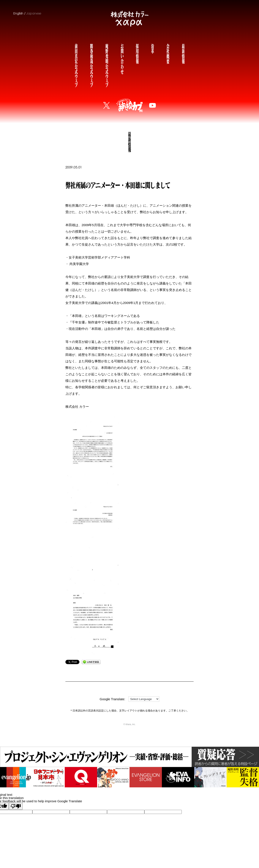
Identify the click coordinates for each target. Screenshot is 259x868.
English (18, 13)
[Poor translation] (16, 806)
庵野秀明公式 (107, 65)
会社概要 (168, 53)
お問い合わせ (122, 58)
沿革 (152, 48)
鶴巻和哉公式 (91, 65)
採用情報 (137, 53)
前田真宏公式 (76, 65)
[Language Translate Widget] (144, 699)
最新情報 (183, 53)
